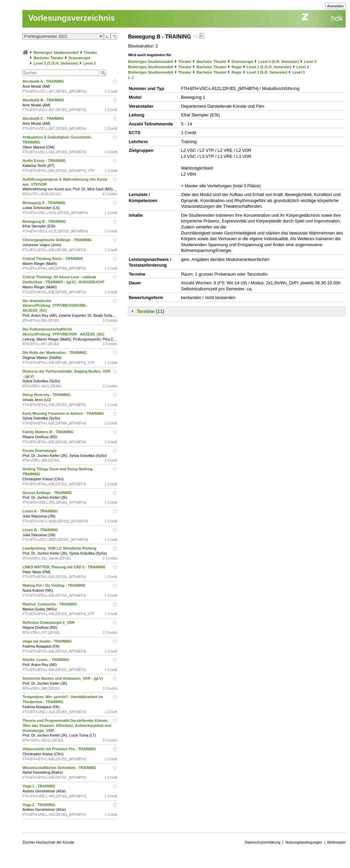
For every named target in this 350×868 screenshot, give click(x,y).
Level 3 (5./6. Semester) (279, 62)
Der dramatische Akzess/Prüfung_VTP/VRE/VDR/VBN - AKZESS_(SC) (55, 306)
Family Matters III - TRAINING (48, 432)
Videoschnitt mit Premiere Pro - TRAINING (60, 749)
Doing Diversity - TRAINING (47, 395)
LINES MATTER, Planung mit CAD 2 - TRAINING (64, 567)
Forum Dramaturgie (40, 451)
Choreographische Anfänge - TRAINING (57, 240)
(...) (131, 77)
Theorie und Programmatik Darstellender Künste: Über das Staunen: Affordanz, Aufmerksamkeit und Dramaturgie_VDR (67, 726)
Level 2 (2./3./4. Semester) (56, 63)
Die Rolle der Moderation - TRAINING (55, 353)
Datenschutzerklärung (263, 842)
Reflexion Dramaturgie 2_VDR (49, 622)
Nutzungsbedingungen (304, 842)
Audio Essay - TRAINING (44, 161)
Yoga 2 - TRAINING (39, 805)
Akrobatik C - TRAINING (44, 118)
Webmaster (336, 842)
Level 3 (310, 62)
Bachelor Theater (48, 58)
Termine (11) (150, 311)
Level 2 (90, 63)
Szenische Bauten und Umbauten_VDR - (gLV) (63, 678)
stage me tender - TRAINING (47, 641)
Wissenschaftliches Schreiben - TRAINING (60, 768)
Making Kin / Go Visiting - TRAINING (54, 585)
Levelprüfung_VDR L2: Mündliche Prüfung (60, 548)
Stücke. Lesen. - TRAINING (46, 660)
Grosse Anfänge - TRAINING (48, 493)
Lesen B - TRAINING (41, 530)
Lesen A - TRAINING (40, 511)
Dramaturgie (79, 58)
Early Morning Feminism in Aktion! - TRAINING (64, 413)
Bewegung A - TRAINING (44, 203)
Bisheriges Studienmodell (56, 53)
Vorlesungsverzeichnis (71, 18)
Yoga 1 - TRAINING (39, 786)
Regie (236, 67)
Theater (91, 53)
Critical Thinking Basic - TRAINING (53, 259)
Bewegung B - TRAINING (45, 221)
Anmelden (336, 6)
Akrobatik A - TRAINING (44, 81)
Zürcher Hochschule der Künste (48, 842)
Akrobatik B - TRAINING (44, 100)
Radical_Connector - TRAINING (50, 604)
